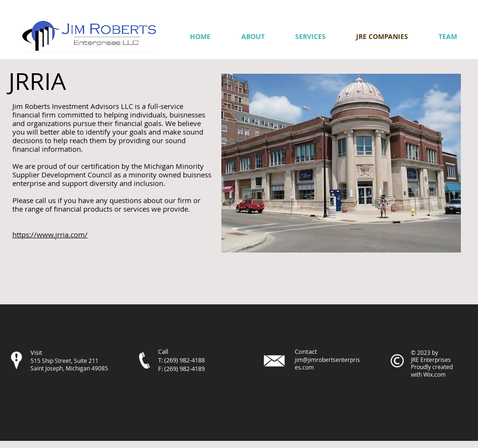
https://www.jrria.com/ (50, 234)
